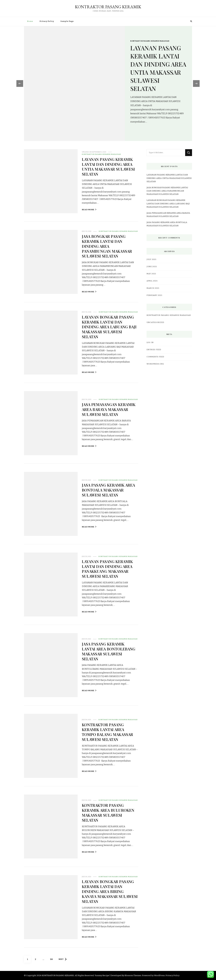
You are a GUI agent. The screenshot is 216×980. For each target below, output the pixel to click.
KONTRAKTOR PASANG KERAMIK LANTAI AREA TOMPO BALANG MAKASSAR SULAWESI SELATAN (108, 732)
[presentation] (19, 83)
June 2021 (152, 267)
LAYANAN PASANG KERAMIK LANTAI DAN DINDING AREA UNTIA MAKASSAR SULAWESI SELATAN (157, 68)
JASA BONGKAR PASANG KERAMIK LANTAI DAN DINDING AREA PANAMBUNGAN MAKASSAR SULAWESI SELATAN (107, 246)
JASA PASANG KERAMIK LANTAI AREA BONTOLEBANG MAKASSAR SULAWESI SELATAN (109, 651)
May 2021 (151, 274)
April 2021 (152, 281)
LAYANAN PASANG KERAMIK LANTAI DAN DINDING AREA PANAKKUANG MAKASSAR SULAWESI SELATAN (108, 569)
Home (30, 21)
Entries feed (154, 350)
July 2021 (151, 259)
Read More (89, 210)
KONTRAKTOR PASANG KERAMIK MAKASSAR (150, 37)
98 (52, 958)
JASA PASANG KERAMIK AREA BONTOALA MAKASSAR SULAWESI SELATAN (109, 490)
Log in (150, 342)
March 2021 (153, 288)
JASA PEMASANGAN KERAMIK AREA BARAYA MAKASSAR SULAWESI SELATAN (109, 409)
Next (63, 959)
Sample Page (67, 21)
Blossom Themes (133, 975)
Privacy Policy (47, 21)
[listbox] (108, 84)
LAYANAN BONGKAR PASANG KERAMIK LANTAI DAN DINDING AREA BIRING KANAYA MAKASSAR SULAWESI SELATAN (108, 891)
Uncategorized (155, 322)
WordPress (159, 975)
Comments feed (155, 357)
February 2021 (154, 295)
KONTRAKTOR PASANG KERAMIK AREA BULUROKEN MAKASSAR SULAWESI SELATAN (108, 813)
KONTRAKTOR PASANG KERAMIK (108, 7)
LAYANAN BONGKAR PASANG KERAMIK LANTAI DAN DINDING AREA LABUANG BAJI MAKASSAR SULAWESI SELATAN (110, 327)
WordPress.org (155, 364)
